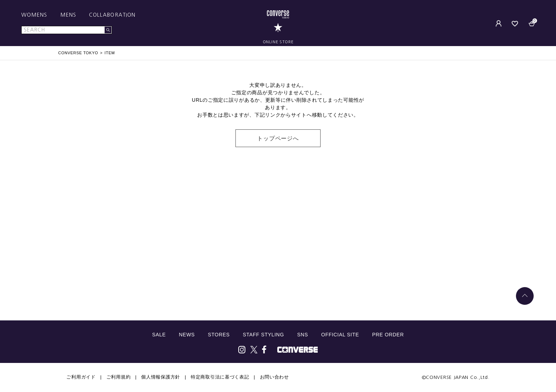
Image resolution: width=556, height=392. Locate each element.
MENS (68, 15)
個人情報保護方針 (161, 377)
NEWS (187, 335)
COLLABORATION (112, 15)
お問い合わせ (274, 377)
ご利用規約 (119, 377)
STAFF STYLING (263, 335)
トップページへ (278, 138)
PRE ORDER (388, 335)
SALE (159, 335)
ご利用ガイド (81, 377)
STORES (219, 335)
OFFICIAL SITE (340, 335)
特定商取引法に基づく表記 (220, 377)
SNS (303, 335)
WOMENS (34, 15)
